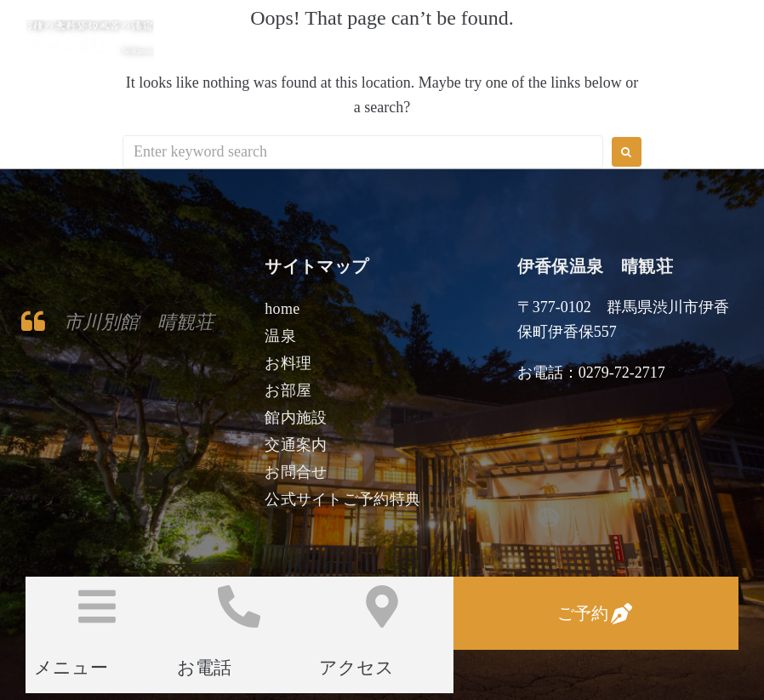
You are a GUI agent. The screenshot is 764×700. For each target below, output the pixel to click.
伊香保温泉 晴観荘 (228, 40)
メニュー (71, 668)
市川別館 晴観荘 (139, 322)
